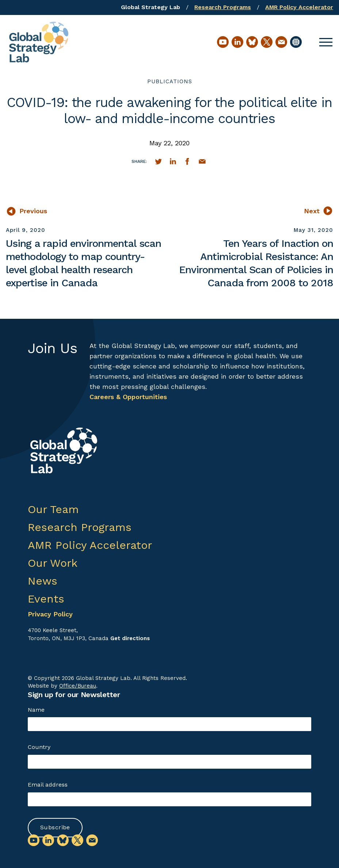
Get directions (130, 638)
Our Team (53, 509)
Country (39, 747)
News (43, 581)
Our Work (53, 563)
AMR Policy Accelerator (299, 7)
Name (36, 710)
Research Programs (223, 7)
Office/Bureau (78, 686)
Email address (48, 785)
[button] (326, 42)
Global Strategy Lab (151, 7)
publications (170, 81)
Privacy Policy (50, 614)
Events (46, 599)
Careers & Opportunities (128, 397)
